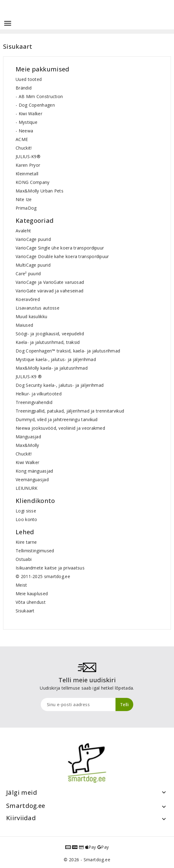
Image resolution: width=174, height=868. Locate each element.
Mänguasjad (28, 437)
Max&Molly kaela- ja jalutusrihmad (52, 368)
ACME (22, 139)
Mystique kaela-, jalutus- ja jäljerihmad (56, 359)
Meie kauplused (32, 594)
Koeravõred (28, 299)
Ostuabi (24, 559)
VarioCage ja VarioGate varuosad (50, 282)
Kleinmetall (27, 174)
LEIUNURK (26, 488)
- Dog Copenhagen (35, 105)
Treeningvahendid (34, 402)
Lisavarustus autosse (38, 308)
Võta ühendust (31, 602)
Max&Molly (27, 445)
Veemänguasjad (32, 480)
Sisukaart (25, 611)
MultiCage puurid (33, 265)
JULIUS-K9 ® (29, 377)
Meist (21, 585)
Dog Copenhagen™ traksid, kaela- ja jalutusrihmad (68, 351)
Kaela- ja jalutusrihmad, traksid (48, 342)
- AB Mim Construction (39, 96)
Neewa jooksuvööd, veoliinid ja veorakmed (60, 428)
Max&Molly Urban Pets (40, 191)
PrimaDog (26, 208)
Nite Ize (24, 199)
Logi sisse (26, 511)
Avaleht (23, 231)
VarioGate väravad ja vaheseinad (49, 291)
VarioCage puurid (33, 239)
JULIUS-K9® (28, 156)
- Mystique (26, 122)
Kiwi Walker (27, 462)
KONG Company (33, 182)
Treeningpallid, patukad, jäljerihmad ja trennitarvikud (70, 411)
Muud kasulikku (31, 316)
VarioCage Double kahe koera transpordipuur (62, 256)
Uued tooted (29, 79)
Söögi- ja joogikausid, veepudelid (50, 334)
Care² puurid (28, 274)
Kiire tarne (26, 542)
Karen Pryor (28, 165)
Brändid (24, 88)
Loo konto (26, 519)
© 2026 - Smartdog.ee (87, 860)
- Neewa (24, 131)
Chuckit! (24, 148)
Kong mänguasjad (34, 471)
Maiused (24, 325)
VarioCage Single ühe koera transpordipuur (60, 248)
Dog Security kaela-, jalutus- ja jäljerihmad (60, 385)
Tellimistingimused (35, 551)
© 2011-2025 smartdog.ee (43, 576)
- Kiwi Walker (29, 114)
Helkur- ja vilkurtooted (39, 394)
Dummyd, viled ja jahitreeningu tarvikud (57, 419)
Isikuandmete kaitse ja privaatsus (50, 568)
